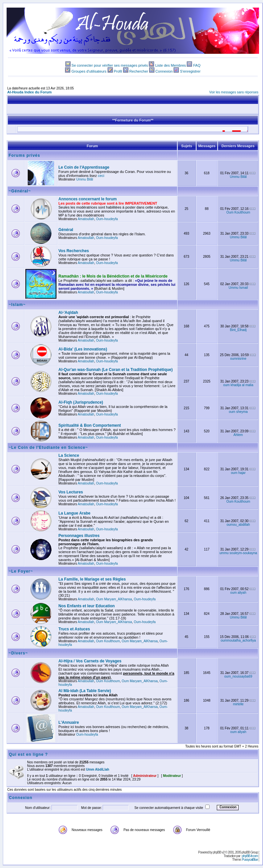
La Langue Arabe (74, 513)
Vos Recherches (74, 251)
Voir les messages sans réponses (234, 92)
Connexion (164, 71)
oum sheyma (238, 412)
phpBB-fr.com (250, 856)
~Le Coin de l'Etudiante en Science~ (48, 448)
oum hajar (238, 473)
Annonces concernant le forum (88, 199)
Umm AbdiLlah (98, 769)
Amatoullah (86, 219)
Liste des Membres (170, 65)
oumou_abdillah (238, 525)
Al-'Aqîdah (68, 313)
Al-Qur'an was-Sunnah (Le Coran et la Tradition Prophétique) (115, 370)
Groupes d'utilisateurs (89, 71)
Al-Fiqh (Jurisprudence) (81, 402)
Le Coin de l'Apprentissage (84, 167)
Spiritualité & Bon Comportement (90, 425)
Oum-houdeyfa (107, 219)
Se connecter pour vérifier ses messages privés (110, 65)
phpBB (217, 852)
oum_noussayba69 (238, 676)
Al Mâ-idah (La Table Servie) (85, 691)
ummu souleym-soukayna (238, 553)
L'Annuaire (69, 722)
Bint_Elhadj (238, 330)
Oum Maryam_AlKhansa (114, 599)
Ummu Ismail (238, 288)
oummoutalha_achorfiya (238, 640)
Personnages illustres (79, 536)
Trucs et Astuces (74, 629)
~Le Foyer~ (21, 571)
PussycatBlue (250, 860)
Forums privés (24, 155)
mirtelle (238, 704)
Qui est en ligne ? (28, 754)
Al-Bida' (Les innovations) (83, 349)
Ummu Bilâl (85, 179)
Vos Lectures (71, 492)
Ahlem (238, 435)
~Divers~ (18, 653)
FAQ (197, 65)
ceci (101, 176)
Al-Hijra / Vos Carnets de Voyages (90, 661)
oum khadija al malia (238, 385)
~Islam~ (17, 305)
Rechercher (139, 71)
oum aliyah (238, 593)
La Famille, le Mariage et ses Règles (92, 579)
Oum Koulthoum (238, 212)
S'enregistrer (190, 71)
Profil (118, 71)
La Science (69, 455)
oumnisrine (238, 359)
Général (66, 230)
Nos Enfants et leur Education (87, 606)
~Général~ (20, 191)
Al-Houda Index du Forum (29, 92)
